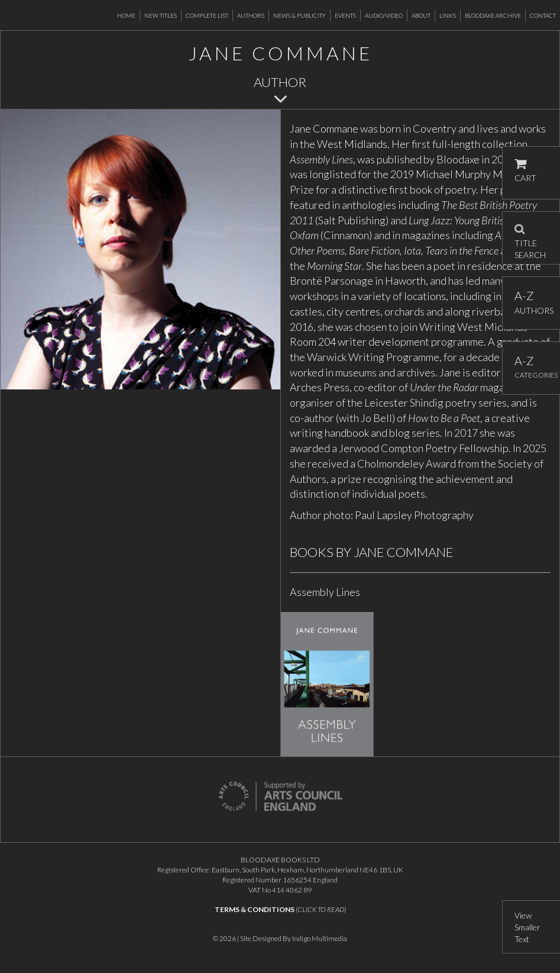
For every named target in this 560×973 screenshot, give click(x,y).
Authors (251, 15)
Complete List (207, 15)
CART (525, 171)
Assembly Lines (325, 592)
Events (345, 15)
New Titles (161, 15)
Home (126, 15)
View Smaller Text (527, 927)
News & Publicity (300, 15)
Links (448, 15)
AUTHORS (531, 302)
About (421, 15)
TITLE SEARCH (530, 238)
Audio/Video (384, 15)
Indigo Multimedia (320, 938)
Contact (543, 15)
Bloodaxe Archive (493, 15)
